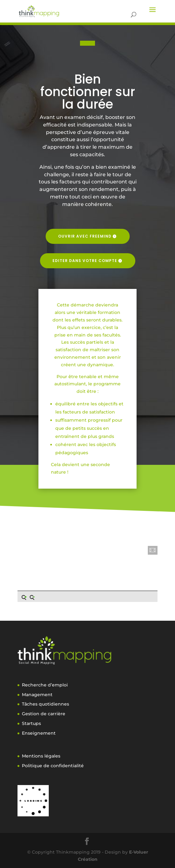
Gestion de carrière (44, 714)
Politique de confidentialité (53, 766)
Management (37, 695)
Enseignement (39, 733)
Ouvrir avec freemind (85, 236)
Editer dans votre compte (85, 261)
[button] (153, 550)
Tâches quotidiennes (45, 704)
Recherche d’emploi (45, 685)
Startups (31, 723)
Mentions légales (41, 756)
